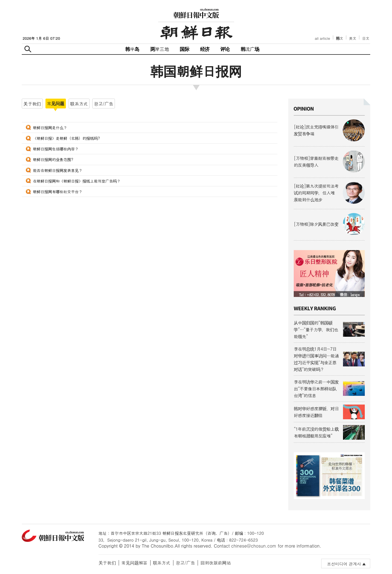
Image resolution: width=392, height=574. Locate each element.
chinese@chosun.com (254, 546)
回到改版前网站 (216, 563)
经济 (205, 49)
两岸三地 (160, 49)
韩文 (340, 38)
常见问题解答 (134, 563)
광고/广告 (186, 563)
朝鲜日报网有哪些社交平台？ (58, 192)
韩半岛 (132, 49)
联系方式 (162, 563)
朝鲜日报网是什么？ (50, 127)
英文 (353, 38)
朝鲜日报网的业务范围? (53, 159)
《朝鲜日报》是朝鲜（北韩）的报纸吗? (66, 138)
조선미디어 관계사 (344, 564)
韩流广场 (250, 49)
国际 (184, 49)
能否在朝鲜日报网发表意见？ (58, 170)
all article (322, 38)
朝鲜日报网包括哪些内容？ (56, 149)
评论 (225, 49)
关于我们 (107, 563)
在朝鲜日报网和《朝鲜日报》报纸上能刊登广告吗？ (77, 181)
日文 (366, 38)
